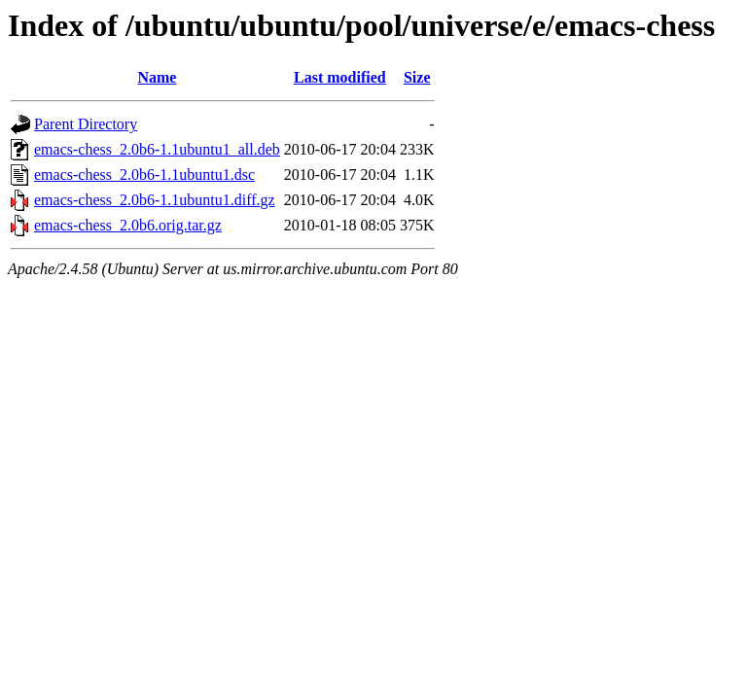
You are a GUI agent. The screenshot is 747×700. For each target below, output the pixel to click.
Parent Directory (86, 124)
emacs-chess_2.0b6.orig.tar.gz (128, 225)
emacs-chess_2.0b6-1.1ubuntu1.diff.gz (155, 200)
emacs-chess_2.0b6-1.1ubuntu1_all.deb (157, 149)
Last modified (340, 77)
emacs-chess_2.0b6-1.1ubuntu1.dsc (144, 175)
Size (417, 77)
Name (157, 77)
